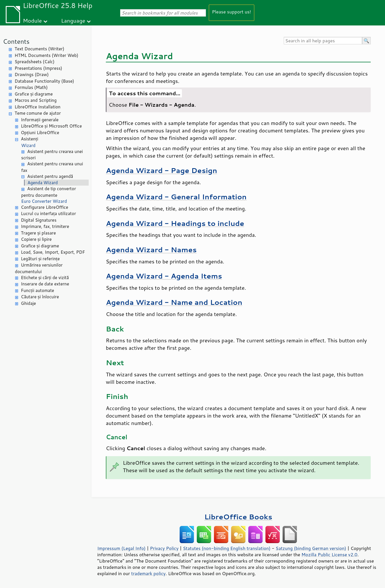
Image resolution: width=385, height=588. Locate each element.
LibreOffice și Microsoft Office (51, 126)
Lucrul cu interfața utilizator (48, 213)
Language (73, 20)
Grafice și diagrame (34, 94)
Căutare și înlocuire (40, 297)
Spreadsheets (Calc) (34, 62)
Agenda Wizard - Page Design (161, 170)
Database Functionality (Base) (44, 81)
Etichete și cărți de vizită (45, 278)
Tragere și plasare (38, 233)
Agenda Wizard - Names (151, 250)
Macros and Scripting (36, 100)
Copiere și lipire (36, 239)
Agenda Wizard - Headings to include (175, 223)
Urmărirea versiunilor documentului (39, 268)
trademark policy (148, 573)
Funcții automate (37, 290)
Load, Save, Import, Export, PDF (53, 252)
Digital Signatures (39, 220)
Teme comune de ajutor (38, 113)
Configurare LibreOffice (44, 207)
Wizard (28, 145)
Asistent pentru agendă (50, 176)
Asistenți (29, 139)
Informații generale (40, 120)
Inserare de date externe (45, 284)
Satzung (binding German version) (311, 548)
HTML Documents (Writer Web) (46, 55)
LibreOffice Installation (37, 107)
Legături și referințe (40, 259)
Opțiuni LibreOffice (40, 133)
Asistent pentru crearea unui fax (52, 167)
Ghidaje (28, 303)
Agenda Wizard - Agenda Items (164, 276)
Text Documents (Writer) (39, 49)
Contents (16, 41)
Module (32, 20)
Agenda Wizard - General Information (176, 197)
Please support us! (232, 12)
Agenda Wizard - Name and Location (174, 302)
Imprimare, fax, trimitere (45, 226)
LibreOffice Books (238, 517)
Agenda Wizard (43, 183)
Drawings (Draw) (32, 75)
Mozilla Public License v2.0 (330, 555)
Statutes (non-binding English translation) (227, 548)
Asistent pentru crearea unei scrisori (52, 155)
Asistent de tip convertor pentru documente (49, 192)
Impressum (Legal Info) (121, 548)
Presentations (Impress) (38, 68)
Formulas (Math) (31, 87)
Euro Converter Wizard (44, 201)
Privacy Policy (164, 548)
